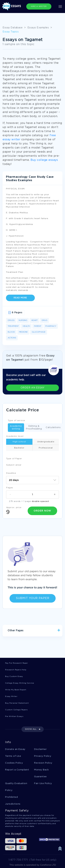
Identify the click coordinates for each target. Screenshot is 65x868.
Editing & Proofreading (33, 428)
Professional (46, 448)
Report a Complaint (17, 770)
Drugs (11, 320)
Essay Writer (11, 697)
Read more (20, 298)
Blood (11, 332)
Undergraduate (46, 442)
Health (26, 326)
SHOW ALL (31, 729)
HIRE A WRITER (39, 6)
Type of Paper (14, 459)
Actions (12, 338)
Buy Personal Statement (17, 703)
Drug (44, 320)
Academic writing (15, 428)
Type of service (16, 420)
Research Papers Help (16, 670)
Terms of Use (13, 756)
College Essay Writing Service (20, 683)
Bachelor (19, 448)
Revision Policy (43, 763)
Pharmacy (51, 326)
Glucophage (39, 332)
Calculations (52, 428)
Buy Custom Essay (14, 677)
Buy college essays (44, 160)
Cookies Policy (14, 763)
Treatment (13, 326)
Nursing (23, 320)
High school (19, 442)
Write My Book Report (16, 690)
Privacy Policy (43, 756)
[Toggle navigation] (60, 6)
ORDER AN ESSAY (32, 388)
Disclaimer (40, 749)
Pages (10, 488)
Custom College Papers (16, 710)
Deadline (11, 473)
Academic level (15, 436)
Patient (38, 326)
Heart (34, 320)
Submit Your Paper (33, 598)
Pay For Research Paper (16, 663)
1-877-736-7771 (18, 860)
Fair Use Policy (43, 783)
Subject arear (14, 465)
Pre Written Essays (14, 716)
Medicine (23, 332)
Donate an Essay (15, 749)
